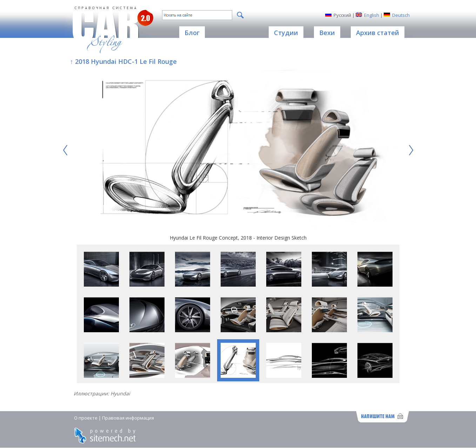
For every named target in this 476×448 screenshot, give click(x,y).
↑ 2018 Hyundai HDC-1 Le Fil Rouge (123, 61)
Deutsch (401, 15)
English (372, 15)
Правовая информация (128, 418)
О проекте (86, 418)
